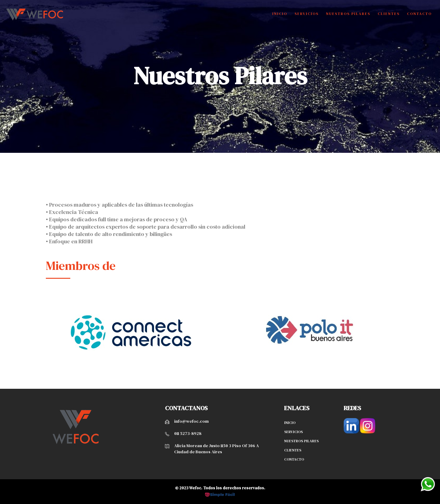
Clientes (389, 14)
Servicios (307, 14)
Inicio (280, 14)
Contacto (419, 14)
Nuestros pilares (301, 441)
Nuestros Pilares (348, 14)
